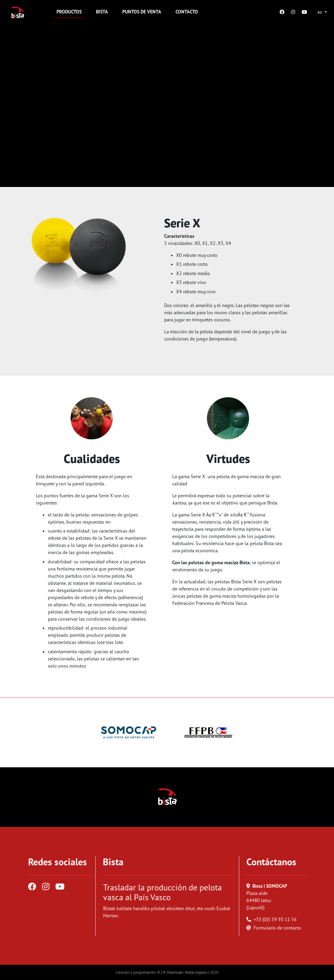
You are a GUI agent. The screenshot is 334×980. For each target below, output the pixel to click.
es (320, 12)
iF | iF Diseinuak (170, 972)
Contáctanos (271, 862)
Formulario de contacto (277, 928)
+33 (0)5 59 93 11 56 (275, 919)
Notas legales (196, 972)
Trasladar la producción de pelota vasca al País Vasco (163, 892)
